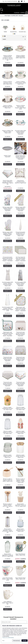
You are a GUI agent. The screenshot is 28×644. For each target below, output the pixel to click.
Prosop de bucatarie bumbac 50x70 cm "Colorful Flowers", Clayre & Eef (20, 234)
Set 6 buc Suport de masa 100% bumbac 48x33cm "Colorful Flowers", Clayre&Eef (20, 259)
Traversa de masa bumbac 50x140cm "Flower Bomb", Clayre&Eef (8, 359)
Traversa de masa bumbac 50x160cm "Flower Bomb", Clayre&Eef (20, 384)
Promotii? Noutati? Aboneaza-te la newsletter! (13, 618)
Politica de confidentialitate (8, 638)
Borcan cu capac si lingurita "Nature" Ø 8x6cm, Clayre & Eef (8, 480)
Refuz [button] (3, 641)
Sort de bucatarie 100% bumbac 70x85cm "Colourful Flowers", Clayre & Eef (8, 284)
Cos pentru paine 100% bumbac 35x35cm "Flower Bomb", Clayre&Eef (20, 132)
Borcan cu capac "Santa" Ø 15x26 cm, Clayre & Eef (20, 432)
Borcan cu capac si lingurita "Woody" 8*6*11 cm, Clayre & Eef (8, 506)
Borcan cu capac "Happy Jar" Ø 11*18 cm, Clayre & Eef (20, 408)
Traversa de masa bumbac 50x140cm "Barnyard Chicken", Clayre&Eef (20, 334)
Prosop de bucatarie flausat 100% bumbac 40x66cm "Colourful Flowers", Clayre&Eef (8, 259)
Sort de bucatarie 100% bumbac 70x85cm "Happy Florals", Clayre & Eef (8, 309)
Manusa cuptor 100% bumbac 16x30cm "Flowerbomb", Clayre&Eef (8, 209)
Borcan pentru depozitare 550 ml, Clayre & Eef (20, 530)
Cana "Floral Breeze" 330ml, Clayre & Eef (20, 555)
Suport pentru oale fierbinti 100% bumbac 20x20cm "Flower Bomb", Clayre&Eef (8, 334)
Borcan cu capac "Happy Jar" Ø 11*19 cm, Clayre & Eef (8, 432)
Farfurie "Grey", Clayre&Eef (8, 156)
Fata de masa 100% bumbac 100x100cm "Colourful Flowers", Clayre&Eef (20, 157)
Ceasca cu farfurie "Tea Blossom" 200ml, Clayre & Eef (8, 132)
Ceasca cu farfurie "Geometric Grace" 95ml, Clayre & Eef (8, 83)
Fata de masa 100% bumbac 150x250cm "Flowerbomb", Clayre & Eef (8, 182)
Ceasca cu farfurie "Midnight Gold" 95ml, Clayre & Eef (8, 107)
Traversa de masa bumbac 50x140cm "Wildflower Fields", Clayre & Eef (20, 359)
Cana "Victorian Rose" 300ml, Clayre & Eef (20, 578)
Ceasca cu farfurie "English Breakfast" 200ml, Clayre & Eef (20, 57)
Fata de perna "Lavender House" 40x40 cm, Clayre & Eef (20, 182)
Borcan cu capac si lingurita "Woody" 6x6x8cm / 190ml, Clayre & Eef (20, 481)
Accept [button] (24, 641)
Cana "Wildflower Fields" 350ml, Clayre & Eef (8, 603)
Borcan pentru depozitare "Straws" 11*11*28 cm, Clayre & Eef (8, 531)
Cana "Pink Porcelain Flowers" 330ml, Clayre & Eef (8, 579)
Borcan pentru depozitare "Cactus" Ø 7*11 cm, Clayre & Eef (20, 505)
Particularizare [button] (17, 641)
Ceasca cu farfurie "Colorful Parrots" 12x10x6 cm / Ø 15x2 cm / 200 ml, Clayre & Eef (8, 58)
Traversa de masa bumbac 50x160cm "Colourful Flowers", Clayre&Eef (8, 384)
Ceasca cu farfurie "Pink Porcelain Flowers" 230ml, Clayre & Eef (20, 107)
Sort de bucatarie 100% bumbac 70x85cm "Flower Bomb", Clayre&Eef (20, 284)
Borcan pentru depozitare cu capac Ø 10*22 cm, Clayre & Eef (8, 555)
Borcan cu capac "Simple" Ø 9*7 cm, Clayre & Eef (8, 456)
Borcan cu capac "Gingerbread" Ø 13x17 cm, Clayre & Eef (8, 408)
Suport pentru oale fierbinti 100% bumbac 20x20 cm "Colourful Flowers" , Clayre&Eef (20, 309)
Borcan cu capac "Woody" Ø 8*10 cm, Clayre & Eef (20, 456)
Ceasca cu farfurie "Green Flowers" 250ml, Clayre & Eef (20, 83)
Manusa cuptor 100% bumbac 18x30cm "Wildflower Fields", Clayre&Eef (8, 234)
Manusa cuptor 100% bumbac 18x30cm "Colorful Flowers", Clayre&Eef (20, 209)
